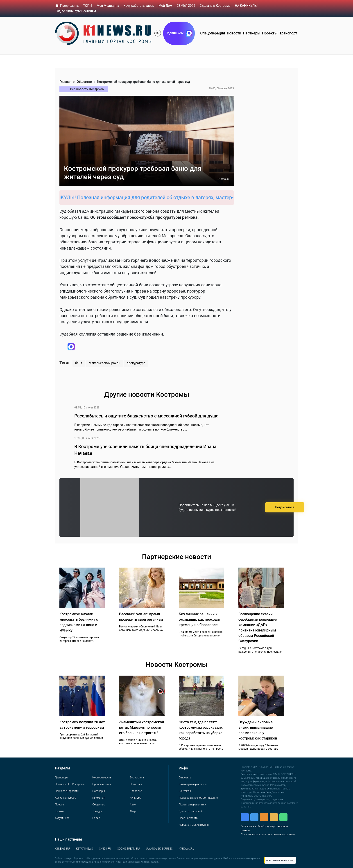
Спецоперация (213, 33)
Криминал (99, 798)
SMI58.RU (105, 849)
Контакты (185, 791)
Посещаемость (188, 818)
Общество (84, 82)
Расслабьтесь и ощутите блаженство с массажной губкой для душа (146, 416)
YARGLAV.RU (187, 849)
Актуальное (62, 818)
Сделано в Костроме (215, 6)
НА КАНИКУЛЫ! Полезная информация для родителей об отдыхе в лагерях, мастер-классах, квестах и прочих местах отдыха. (195, 197)
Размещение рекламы (193, 784)
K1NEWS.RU (62, 849)
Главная (65, 82)
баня (79, 363)
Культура (136, 798)
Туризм (60, 811)
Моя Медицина (108, 6)
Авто (133, 805)
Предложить (69, 6)
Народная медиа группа (194, 825)
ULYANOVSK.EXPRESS (160, 849)
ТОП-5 (88, 6)
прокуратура (136, 363)
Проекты (270, 33)
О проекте (185, 778)
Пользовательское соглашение (198, 798)
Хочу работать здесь (139, 6)
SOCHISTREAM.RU (129, 849)
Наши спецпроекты (67, 791)
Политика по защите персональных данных (268, 834)
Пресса (59, 805)
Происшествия (102, 784)
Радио (96, 818)
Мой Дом (165, 6)
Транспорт (288, 33)
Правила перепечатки (192, 805)
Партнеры (252, 33)
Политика (136, 784)
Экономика (137, 778)
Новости (234, 33)
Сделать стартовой (191, 811)
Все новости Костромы (87, 89)
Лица (133, 811)
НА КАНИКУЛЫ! (247, 6)
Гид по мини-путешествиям (76, 11)
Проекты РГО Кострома (70, 784)
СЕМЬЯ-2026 (186, 6)
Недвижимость (102, 778)
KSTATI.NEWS (85, 849)
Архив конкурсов (66, 798)
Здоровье (136, 791)
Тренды (97, 811)
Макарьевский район (104, 363)
